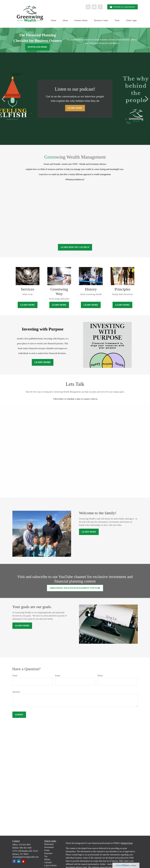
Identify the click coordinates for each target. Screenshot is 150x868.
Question (16, 692)
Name (15, 676)
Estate (47, 850)
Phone (100, 676)
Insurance (48, 853)
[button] (54, 20)
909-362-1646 (26, 848)
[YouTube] (94, 7)
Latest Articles (50, 865)
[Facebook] (100, 7)
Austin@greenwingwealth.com (26, 857)
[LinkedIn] (88, 7)
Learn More (43, 362)
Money (47, 859)
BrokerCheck (127, 843)
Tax (46, 856)
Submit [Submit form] (19, 715)
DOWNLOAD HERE (37, 47)
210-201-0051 (25, 845)
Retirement (49, 844)
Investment (49, 847)
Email (58, 676)
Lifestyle (48, 862)
